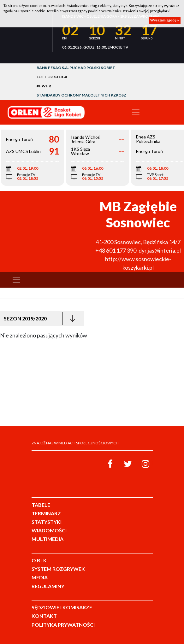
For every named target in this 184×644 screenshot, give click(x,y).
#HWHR (44, 86)
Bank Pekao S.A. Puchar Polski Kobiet (76, 68)
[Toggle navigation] (136, 112)
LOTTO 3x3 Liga (52, 77)
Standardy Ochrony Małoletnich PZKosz (81, 95)
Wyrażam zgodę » (165, 20)
